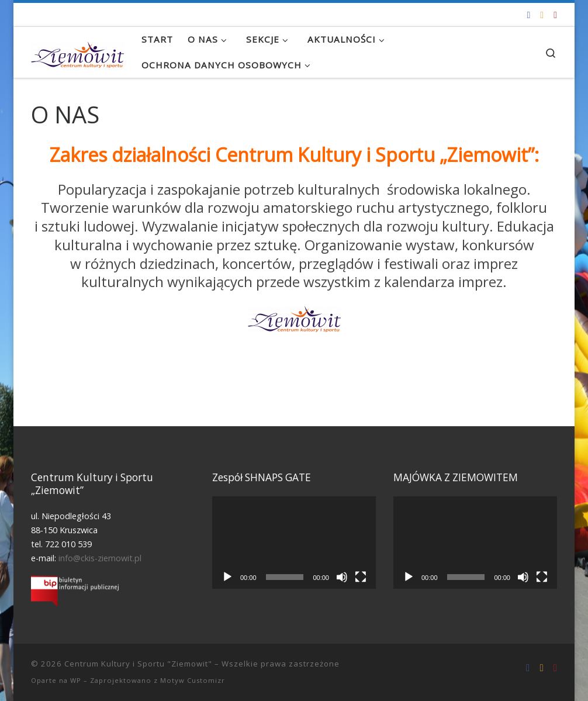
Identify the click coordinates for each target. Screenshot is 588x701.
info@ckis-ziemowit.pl (100, 558)
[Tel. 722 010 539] (555, 15)
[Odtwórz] (227, 577)
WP (76, 680)
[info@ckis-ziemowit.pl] (542, 15)
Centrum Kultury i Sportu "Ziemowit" (138, 664)
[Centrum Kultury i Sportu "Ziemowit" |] (77, 52)
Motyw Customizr (193, 680)
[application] (294, 542)
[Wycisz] (342, 577)
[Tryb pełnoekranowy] (361, 577)
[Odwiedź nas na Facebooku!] (528, 15)
